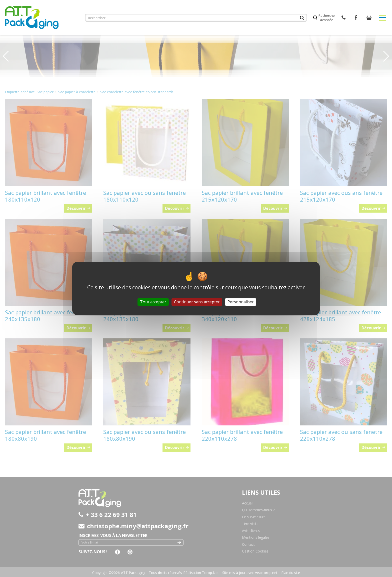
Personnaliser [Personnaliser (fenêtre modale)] (241, 302)
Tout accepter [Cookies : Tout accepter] (153, 302)
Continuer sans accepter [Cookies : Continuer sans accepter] (197, 302)
